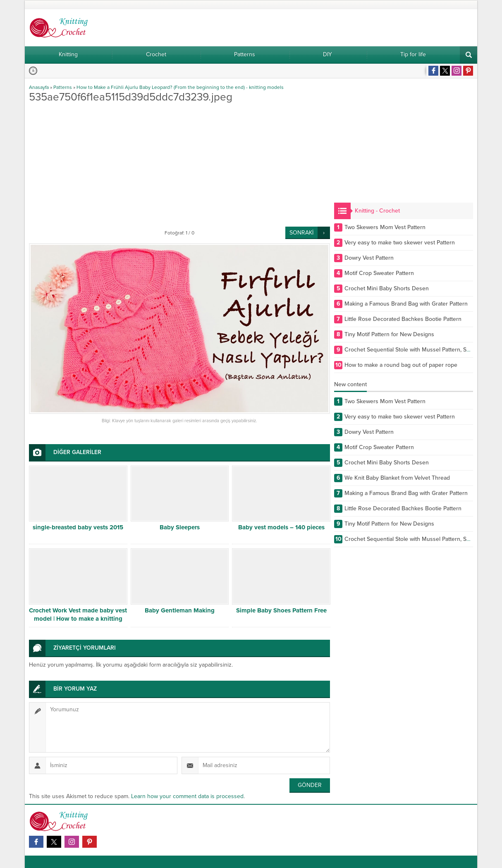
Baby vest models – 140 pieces (281, 527)
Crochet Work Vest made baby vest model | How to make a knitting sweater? (78, 619)
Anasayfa (39, 87)
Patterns (63, 87)
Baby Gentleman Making (180, 610)
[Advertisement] (179, 165)
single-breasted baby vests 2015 (78, 527)
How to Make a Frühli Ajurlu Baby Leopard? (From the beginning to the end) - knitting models (180, 87)
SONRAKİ (301, 233)
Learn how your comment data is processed (187, 796)
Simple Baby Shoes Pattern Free (281, 610)
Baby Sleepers (180, 527)
